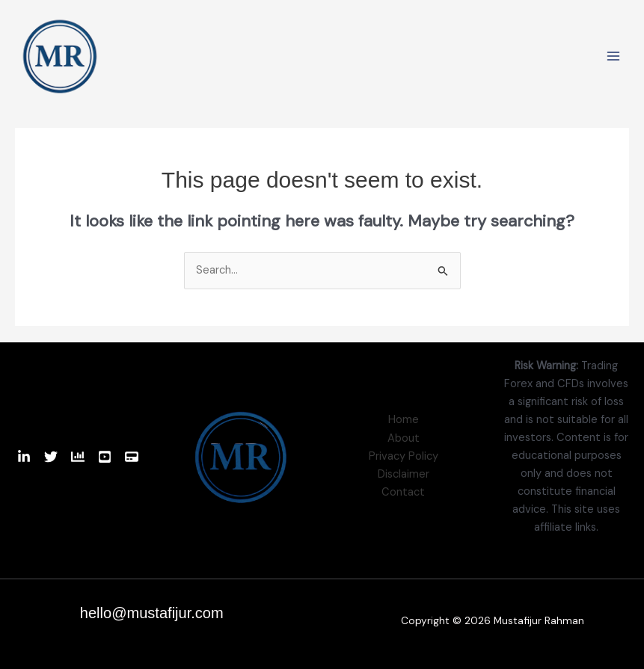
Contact (403, 492)
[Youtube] (105, 457)
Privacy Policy (404, 456)
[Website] (132, 457)
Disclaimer (404, 474)
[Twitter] (51, 457)
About (404, 438)
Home (404, 420)
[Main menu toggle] (613, 56)
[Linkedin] (24, 457)
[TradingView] (78, 457)
